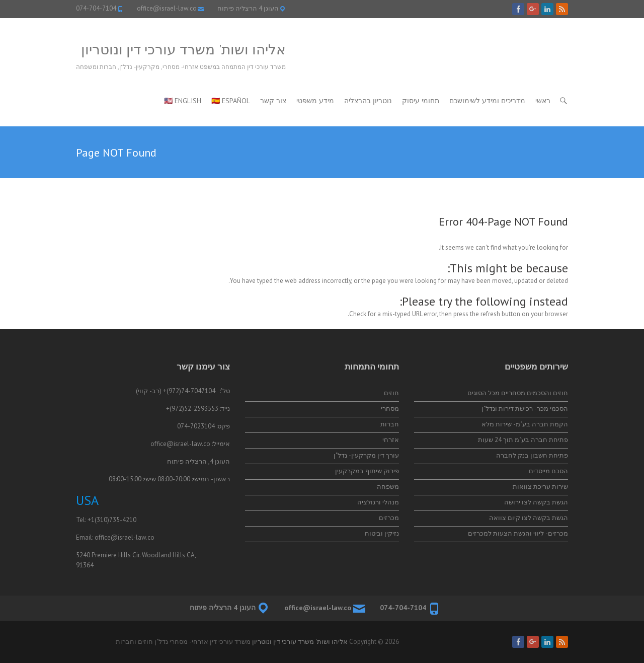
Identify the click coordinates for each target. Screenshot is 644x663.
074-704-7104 (96, 8)
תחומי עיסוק (421, 101)
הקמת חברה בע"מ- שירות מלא (525, 424)
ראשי (543, 101)
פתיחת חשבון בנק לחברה (532, 455)
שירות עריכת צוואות (540, 487)
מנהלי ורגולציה (378, 502)
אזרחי (391, 440)
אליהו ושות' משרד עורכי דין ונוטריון (183, 49)
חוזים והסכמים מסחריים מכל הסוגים (518, 393)
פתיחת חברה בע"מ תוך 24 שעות (523, 440)
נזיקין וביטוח (382, 533)
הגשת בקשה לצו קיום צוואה (529, 518)
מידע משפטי (315, 101)
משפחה (388, 487)
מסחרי (390, 409)
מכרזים (389, 518)
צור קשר (273, 101)
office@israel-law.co (167, 8)
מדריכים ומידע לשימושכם (487, 101)
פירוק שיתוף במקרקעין (367, 471)
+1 (91, 520)
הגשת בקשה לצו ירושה (536, 502)
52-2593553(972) (194, 409)
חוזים (391, 393)
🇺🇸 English (183, 101)
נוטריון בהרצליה (368, 101)
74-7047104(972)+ (189, 391)
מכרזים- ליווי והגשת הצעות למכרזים (518, 533)
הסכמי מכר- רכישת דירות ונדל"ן (525, 409)
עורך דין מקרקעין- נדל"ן (366, 455)
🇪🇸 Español (231, 101)
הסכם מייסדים (548, 471)
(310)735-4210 (115, 520)
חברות (390, 424)
